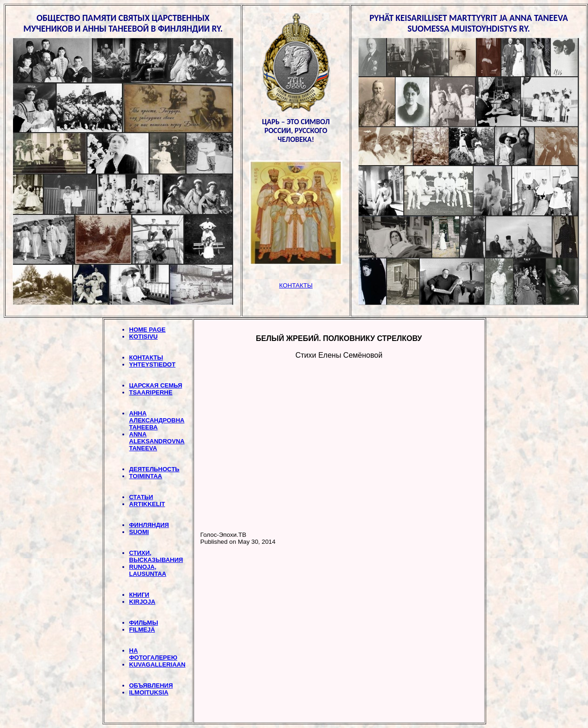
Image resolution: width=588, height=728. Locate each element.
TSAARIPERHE (151, 392)
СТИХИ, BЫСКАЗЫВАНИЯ (156, 556)
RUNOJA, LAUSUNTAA (148, 570)
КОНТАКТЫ (146, 357)
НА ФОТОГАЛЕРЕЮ (154, 654)
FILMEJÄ (142, 630)
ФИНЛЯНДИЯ (149, 525)
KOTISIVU (144, 337)
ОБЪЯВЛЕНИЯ (151, 685)
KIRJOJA (142, 602)
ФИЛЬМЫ (144, 623)
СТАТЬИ (141, 497)
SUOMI (139, 532)
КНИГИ (139, 595)
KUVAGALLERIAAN (157, 665)
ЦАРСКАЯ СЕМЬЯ (156, 385)
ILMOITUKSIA (149, 692)
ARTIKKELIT (147, 504)
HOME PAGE (148, 330)
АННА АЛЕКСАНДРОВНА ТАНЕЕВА (157, 420)
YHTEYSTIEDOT (153, 364)
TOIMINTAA (146, 476)
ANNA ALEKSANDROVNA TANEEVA (157, 441)
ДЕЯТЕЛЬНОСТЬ (154, 469)
